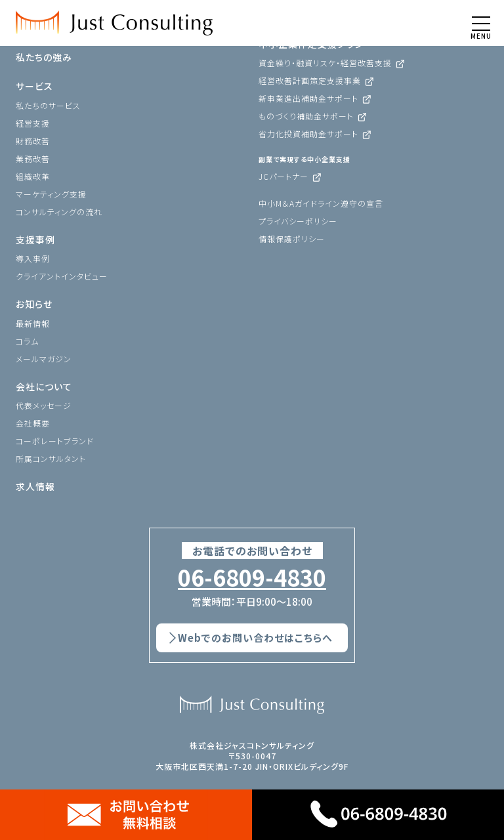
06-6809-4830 (252, 577)
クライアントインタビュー (62, 276)
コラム (27, 341)
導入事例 (33, 258)
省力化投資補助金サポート (308, 134)
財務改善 (33, 141)
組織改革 (33, 176)
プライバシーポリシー (298, 221)
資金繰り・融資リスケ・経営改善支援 (325, 63)
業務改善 (33, 158)
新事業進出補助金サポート (308, 98)
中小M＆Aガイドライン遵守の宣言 (321, 203)
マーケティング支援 (51, 194)
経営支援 (33, 123)
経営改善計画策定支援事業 (310, 80)
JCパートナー (283, 176)
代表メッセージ (44, 405)
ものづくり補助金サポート (306, 116)
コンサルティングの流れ (59, 212)
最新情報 (33, 323)
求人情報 (35, 486)
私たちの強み (44, 57)
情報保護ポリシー (292, 239)
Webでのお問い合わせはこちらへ (255, 638)
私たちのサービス (48, 105)
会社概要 (33, 423)
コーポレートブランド (55, 441)
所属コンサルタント (51, 458)
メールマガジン (44, 359)
